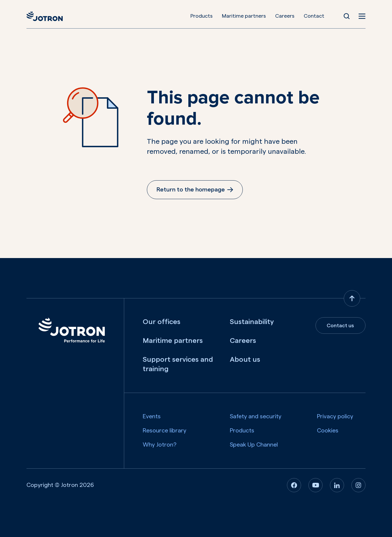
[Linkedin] (337, 485)
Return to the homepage (195, 190)
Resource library (165, 431)
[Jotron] (45, 16)
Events (152, 417)
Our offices (162, 322)
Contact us (340, 325)
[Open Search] (347, 16)
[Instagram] (358, 485)
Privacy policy (335, 417)
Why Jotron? (160, 445)
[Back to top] (352, 298)
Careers (285, 16)
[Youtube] (315, 485)
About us (245, 360)
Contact (314, 16)
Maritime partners (244, 16)
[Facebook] (294, 485)
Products (201, 16)
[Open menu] (362, 16)
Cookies (328, 431)
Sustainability (252, 322)
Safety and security (256, 417)
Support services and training (178, 364)
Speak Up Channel (254, 445)
